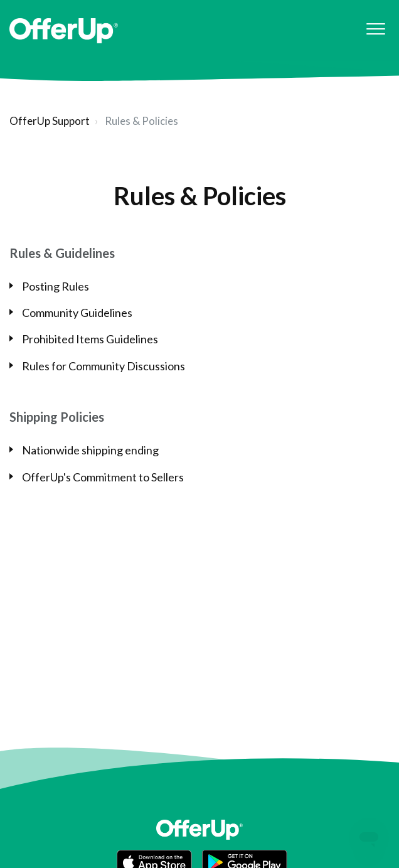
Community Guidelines (77, 313)
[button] (375, 29)
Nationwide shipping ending (90, 450)
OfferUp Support (50, 121)
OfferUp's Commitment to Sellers (103, 477)
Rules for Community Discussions (104, 366)
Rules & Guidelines (62, 253)
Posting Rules (56, 286)
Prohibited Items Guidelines (90, 339)
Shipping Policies (57, 417)
